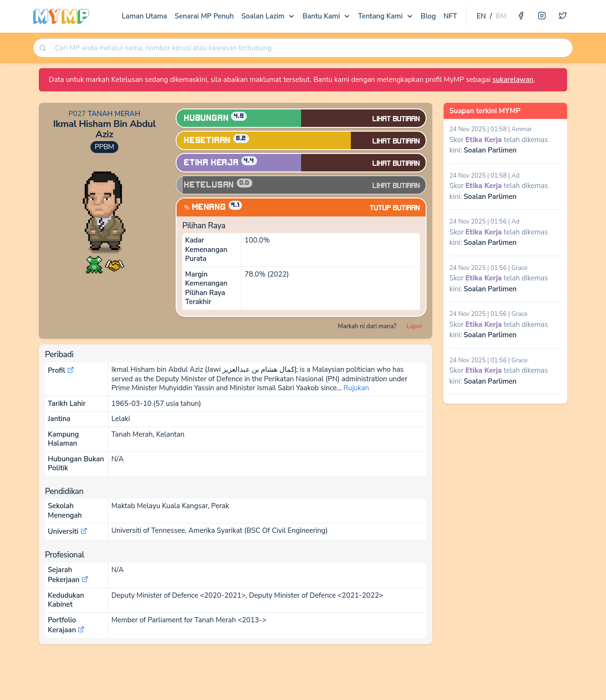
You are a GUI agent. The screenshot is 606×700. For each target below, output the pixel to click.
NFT (450, 16)
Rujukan (356, 388)
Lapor (414, 326)
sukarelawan (513, 80)
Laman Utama (144, 16)
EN (481, 16)
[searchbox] (311, 48)
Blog (428, 16)
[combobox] (310, 48)
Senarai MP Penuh (204, 16)
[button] (94, 264)
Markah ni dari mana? (367, 326)
